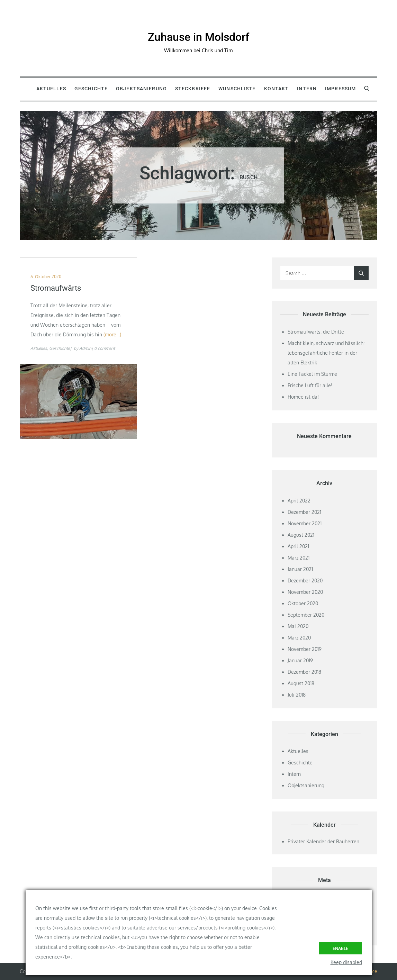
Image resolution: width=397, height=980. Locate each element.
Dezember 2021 (304, 512)
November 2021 (305, 523)
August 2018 (301, 683)
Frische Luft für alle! (310, 385)
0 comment (105, 348)
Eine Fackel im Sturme (312, 374)
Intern (307, 89)
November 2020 (305, 592)
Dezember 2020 (305, 580)
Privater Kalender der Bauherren (323, 841)
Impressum (340, 89)
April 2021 (298, 546)
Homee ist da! (303, 397)
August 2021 (301, 535)
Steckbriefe (193, 89)
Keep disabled (346, 962)
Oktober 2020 (303, 603)
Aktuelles (51, 89)
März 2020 (299, 638)
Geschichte (91, 89)
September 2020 (306, 615)
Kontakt (277, 89)
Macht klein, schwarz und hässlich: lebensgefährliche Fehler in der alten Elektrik (326, 353)
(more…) (112, 334)
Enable (340, 948)
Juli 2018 (297, 695)
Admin (85, 348)
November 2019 (305, 649)
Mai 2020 (298, 626)
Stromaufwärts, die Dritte (316, 332)
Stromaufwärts (56, 288)
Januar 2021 (300, 569)
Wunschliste (237, 89)
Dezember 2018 (304, 672)
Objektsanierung (141, 89)
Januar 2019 (300, 660)
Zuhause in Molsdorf (198, 37)
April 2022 (299, 501)
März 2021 (299, 558)
